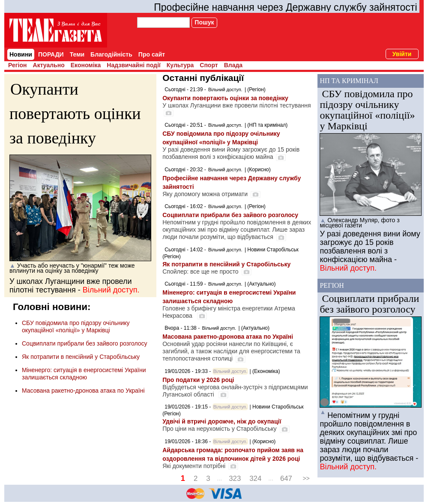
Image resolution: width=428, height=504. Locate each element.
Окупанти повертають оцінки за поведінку (75, 113)
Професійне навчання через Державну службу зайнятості (285, 7)
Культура (180, 65)
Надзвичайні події (133, 65)
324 (255, 479)
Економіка (86, 65)
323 (235, 479)
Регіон (18, 65)
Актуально (49, 65)
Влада (233, 65)
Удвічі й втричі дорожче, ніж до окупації (222, 421)
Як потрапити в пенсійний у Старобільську (81, 357)
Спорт (209, 65)
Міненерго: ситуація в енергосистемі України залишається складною (84, 374)
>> (306, 478)
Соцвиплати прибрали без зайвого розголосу (85, 343)
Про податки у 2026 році (198, 380)
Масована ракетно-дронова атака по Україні (83, 391)
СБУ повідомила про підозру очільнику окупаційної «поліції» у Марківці (76, 327)
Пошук (204, 22)
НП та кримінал (349, 81)
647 (286, 479)
